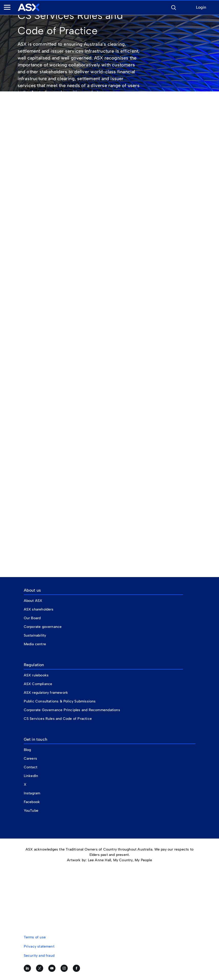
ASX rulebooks (36, 675)
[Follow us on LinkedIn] (27, 968)
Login (201, 8)
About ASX (33, 601)
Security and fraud (39, 956)
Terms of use (35, 937)
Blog (27, 750)
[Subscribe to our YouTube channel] (52, 968)
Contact (31, 767)
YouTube (31, 811)
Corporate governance (43, 627)
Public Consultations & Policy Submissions (60, 701)
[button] (174, 7)
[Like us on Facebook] (76, 968)
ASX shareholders (39, 609)
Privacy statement (39, 946)
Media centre (35, 644)
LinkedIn (31, 776)
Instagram (32, 793)
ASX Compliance (38, 684)
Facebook (32, 802)
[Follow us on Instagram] (64, 968)
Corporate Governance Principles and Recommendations (72, 710)
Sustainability (35, 635)
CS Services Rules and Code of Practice (58, 719)
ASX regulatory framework (46, 693)
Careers (30, 758)
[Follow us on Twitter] (40, 968)
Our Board (32, 618)
